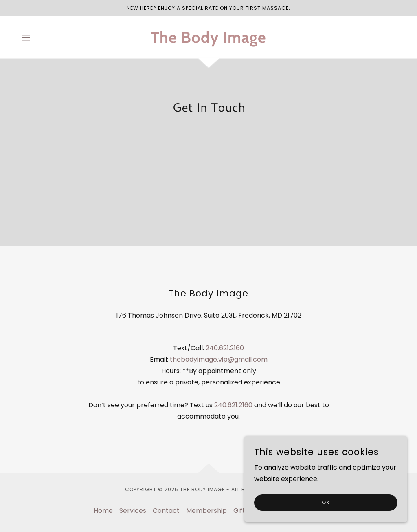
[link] (208, 41)
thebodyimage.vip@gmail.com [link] (219, 359)
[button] (26, 38)
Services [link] (133, 511)
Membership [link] (206, 511)
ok (326, 502)
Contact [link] (166, 511)
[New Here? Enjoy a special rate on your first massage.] (208, 8)
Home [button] (103, 511)
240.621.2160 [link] (225, 348)
